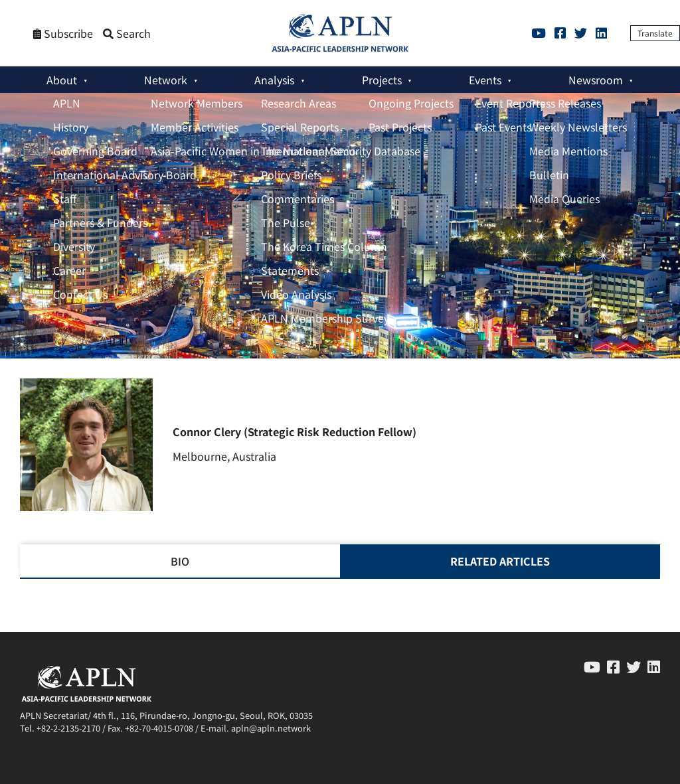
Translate (655, 33)
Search (127, 34)
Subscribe (63, 34)
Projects (382, 80)
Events (485, 80)
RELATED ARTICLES (500, 561)
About (62, 80)
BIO (180, 561)
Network (166, 80)
